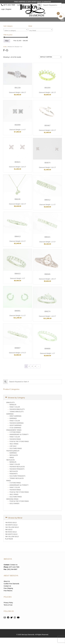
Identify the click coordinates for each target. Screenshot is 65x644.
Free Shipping (8, 588)
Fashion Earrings (17, 423)
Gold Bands (14, 503)
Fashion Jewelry (13, 451)
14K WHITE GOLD (11, 525)
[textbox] (16, 30)
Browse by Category (15, 398)
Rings (12, 457)
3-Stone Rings (15, 483)
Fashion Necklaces (17, 467)
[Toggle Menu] (62, 19)
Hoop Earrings (15, 425)
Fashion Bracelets (17, 409)
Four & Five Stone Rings (19, 441)
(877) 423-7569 (9, 5)
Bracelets (10, 402)
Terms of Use (8, 605)
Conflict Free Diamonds (11, 584)
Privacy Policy (8, 603)
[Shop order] (50, 57)
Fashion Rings (15, 439)
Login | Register (6, 9)
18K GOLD (9, 529)
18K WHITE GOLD (11, 534)
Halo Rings (14, 444)
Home (5, 47)
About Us (7, 581)
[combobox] (16, 30)
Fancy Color (15, 407)
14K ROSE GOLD (11, 522)
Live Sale (13, 446)
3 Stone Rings (15, 432)
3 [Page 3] (32, 366)
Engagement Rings (14, 430)
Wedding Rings (12, 499)
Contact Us (21, 5)
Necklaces (14, 455)
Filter (7, 41)
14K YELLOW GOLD (12, 527)
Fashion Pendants (17, 469)
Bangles (13, 405)
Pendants (14, 474)
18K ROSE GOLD (11, 532)
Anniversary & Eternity (19, 434)
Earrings (10, 414)
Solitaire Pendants (17, 476)
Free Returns (8, 591)
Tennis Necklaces (17, 478)
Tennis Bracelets (17, 412)
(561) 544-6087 (12, 569)
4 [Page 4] (35, 366)
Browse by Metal (14, 518)
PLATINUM (9, 539)
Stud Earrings (15, 428)
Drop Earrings (15, 416)
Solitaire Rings (16, 448)
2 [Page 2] (29, 366)
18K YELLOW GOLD (12, 536)
